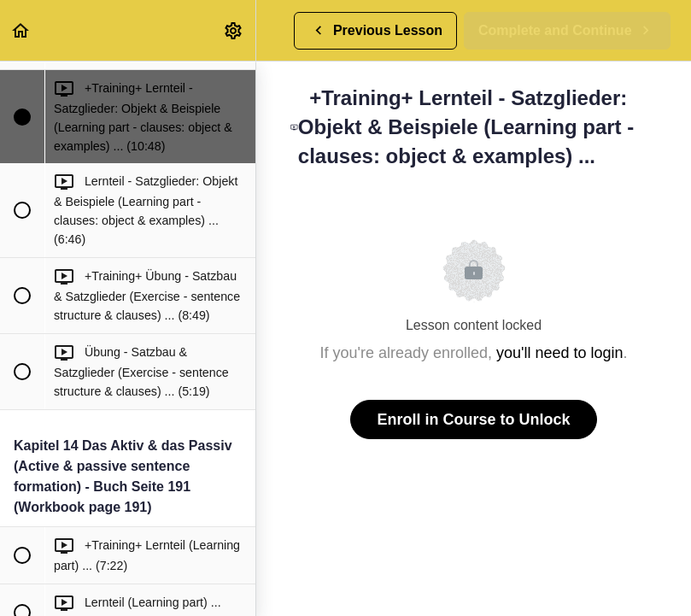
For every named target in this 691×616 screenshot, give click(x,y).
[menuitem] (234, 30)
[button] (21, 30)
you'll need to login (560, 353)
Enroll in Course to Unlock (473, 419)
